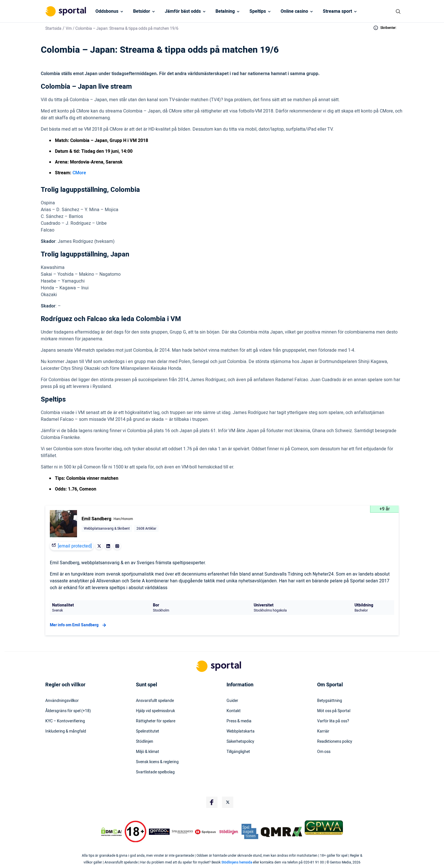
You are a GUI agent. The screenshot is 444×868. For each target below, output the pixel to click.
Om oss (324, 752)
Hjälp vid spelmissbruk (155, 711)
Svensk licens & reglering (157, 762)
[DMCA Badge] (111, 832)
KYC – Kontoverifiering (65, 721)
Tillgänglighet (238, 752)
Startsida (53, 28)
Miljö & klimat (148, 752)
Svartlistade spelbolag (155, 772)
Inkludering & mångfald (66, 731)
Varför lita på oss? (333, 721)
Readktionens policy (335, 742)
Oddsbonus (107, 11)
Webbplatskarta (241, 731)
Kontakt (234, 711)
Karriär (323, 731)
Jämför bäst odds (183, 11)
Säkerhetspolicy (240, 742)
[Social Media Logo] (212, 802)
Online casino (294, 11)
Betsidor (142, 11)
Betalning (225, 11)
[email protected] (75, 546)
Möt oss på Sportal (334, 711)
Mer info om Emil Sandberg (79, 625)
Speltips (258, 11)
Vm (69, 28)
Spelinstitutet (148, 731)
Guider (232, 701)
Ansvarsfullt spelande (155, 701)
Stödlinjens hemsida (237, 862)
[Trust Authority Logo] (159, 832)
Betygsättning (330, 701)
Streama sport (337, 11)
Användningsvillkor (62, 701)
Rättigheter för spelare (156, 721)
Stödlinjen (145, 742)
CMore (79, 173)
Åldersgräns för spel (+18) (68, 711)
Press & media (239, 721)
